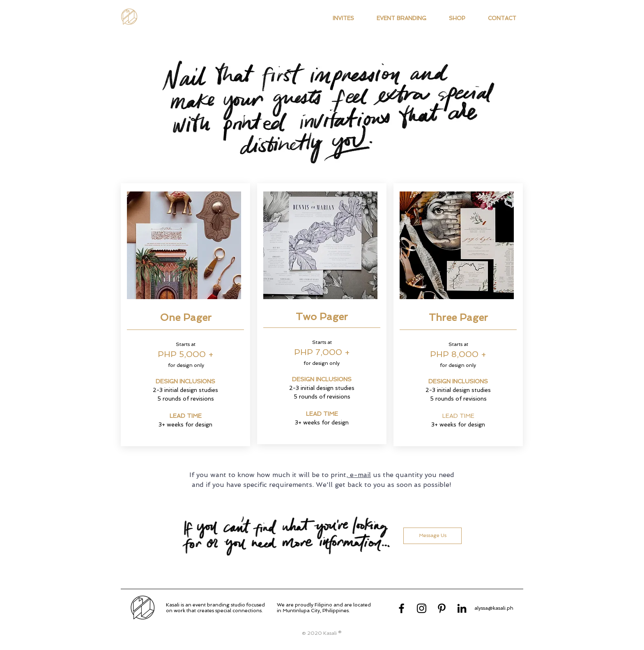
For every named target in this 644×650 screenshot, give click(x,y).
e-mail (359, 475)
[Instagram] (422, 608)
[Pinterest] (442, 608)
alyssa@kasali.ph (494, 608)
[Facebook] (401, 608)
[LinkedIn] (462, 608)
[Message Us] (432, 536)
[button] (343, 18)
